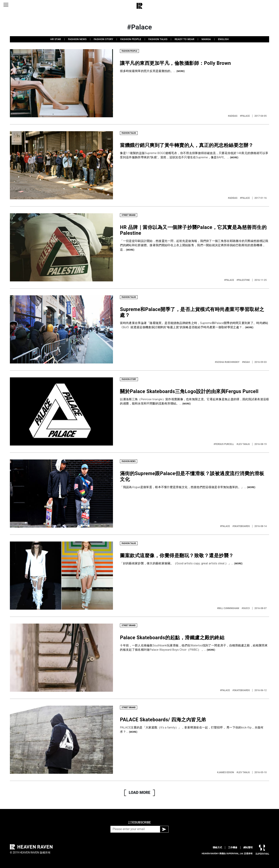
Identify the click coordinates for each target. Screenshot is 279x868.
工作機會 (233, 847)
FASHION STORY (103, 39)
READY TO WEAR (184, 39)
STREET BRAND (128, 215)
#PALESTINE (243, 280)
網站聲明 (248, 847)
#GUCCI (246, 608)
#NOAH (246, 362)
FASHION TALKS (158, 39)
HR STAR (56, 39)
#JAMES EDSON (226, 772)
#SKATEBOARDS (242, 526)
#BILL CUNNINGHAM (228, 608)
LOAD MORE (140, 793)
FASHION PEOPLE (131, 39)
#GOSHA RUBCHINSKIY (227, 362)
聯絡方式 (217, 847)
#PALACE (245, 116)
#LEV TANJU (244, 444)
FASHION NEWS (77, 39)
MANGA (206, 39)
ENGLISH (223, 39)
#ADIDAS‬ (233, 116)
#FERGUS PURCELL (224, 444)
